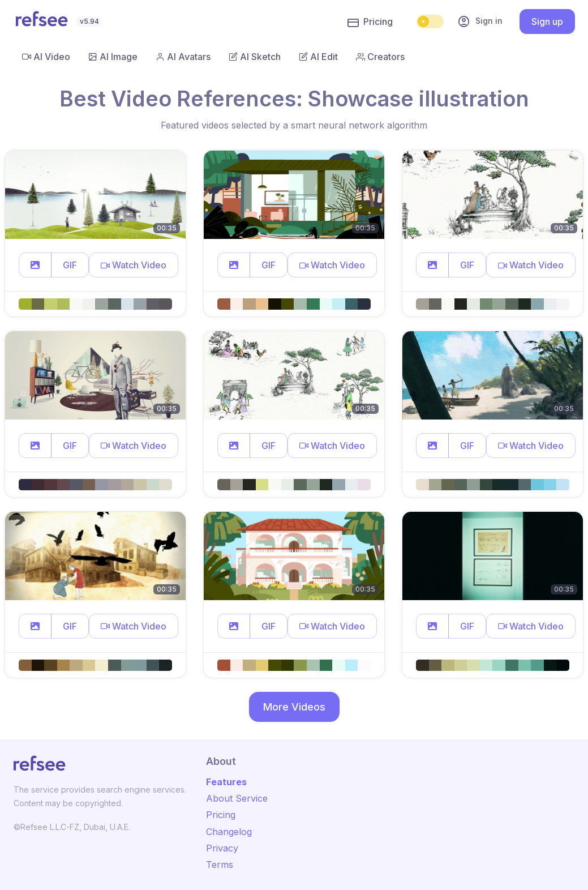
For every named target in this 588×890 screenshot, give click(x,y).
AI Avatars (183, 57)
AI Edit (318, 57)
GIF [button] (70, 265)
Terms (220, 865)
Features (226, 782)
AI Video (46, 57)
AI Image (113, 57)
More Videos (294, 707)
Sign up (547, 22)
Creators (380, 57)
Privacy (222, 848)
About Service (237, 798)
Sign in (480, 22)
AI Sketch (255, 57)
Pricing (370, 22)
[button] (35, 265)
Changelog (229, 832)
